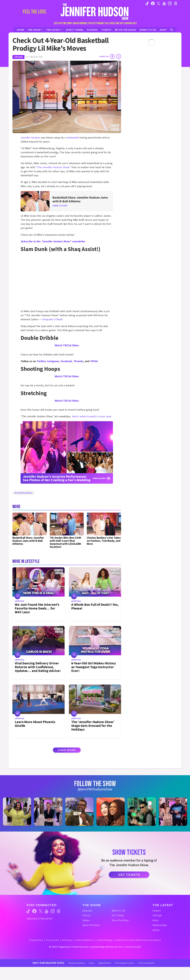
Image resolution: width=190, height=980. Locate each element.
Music (156, 920)
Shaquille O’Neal (52, 319)
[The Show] (35, 30)
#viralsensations (23, 493)
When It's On (118, 911)
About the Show (91, 925)
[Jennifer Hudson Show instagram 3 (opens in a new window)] (79, 812)
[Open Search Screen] (172, 30)
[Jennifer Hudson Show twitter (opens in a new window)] (159, 3)
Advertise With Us (85, 940)
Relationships (160, 925)
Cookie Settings (104, 940)
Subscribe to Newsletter (40, 919)
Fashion (157, 911)
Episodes (87, 911)
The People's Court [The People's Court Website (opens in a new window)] (124, 963)
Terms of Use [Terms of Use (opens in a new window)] (52, 940)
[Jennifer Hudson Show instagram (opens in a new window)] (170, 3)
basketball (73, 138)
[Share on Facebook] (112, 56)
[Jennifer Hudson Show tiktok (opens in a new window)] (147, 3)
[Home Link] (95, 12)
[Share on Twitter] (119, 56)
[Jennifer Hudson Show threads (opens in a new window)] (59, 911)
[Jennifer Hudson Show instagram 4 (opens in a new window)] (111, 812)
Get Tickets (129, 875)
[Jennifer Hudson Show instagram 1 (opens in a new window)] (17, 812)
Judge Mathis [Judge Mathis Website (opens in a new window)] (104, 963)
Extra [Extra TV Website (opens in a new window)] (91, 963)
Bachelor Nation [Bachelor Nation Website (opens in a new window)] (77, 963)
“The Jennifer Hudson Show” (53, 167)
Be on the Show (120, 920)
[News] (54, 30)
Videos (86, 920)
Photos (86, 915)
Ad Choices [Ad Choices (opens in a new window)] (67, 940)
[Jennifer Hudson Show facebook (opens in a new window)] (153, 3)
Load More (67, 750)
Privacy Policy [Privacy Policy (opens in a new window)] (36, 940)
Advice (156, 930)
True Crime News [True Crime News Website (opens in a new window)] (146, 963)
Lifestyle (18, 57)
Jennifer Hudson (30, 138)
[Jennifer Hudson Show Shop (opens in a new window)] (163, 30)
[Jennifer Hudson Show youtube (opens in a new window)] (164, 3)
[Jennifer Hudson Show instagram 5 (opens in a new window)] (142, 812)
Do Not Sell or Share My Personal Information (138, 940)
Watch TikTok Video (67, 346)
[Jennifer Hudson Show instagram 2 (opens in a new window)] (48, 812)
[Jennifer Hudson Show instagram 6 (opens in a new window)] (173, 812)
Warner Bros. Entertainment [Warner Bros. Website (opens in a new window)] (126, 947)
